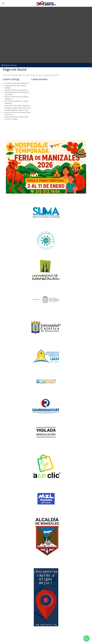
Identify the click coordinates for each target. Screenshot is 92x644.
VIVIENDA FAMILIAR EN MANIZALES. (16, 90)
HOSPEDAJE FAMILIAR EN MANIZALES (17, 83)
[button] (86, 638)
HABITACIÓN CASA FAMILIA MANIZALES (18, 106)
